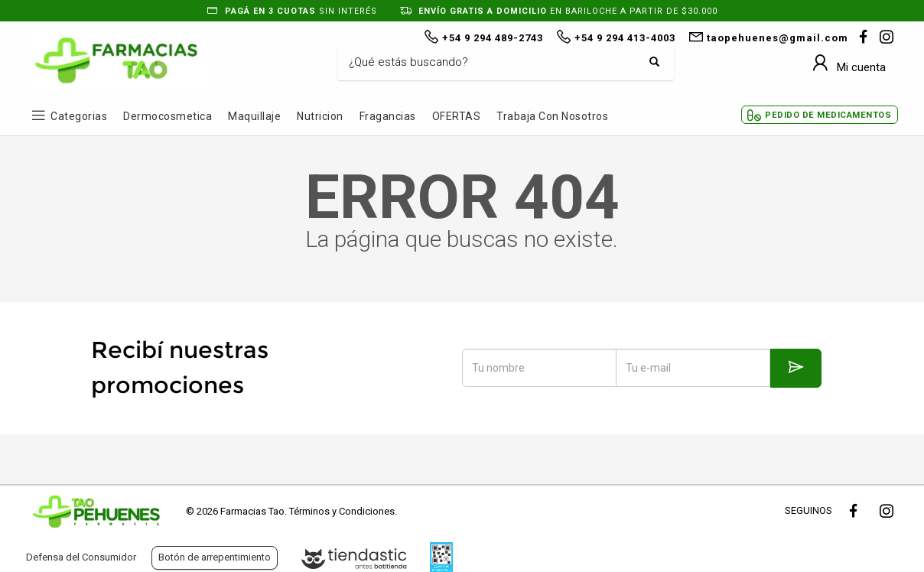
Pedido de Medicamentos (828, 115)
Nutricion (320, 116)
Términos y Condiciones (342, 511)
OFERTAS (457, 116)
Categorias (79, 116)
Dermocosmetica (168, 116)
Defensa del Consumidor (81, 557)
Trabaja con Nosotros (552, 116)
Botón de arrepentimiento (215, 557)
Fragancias (388, 116)
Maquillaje (254, 116)
